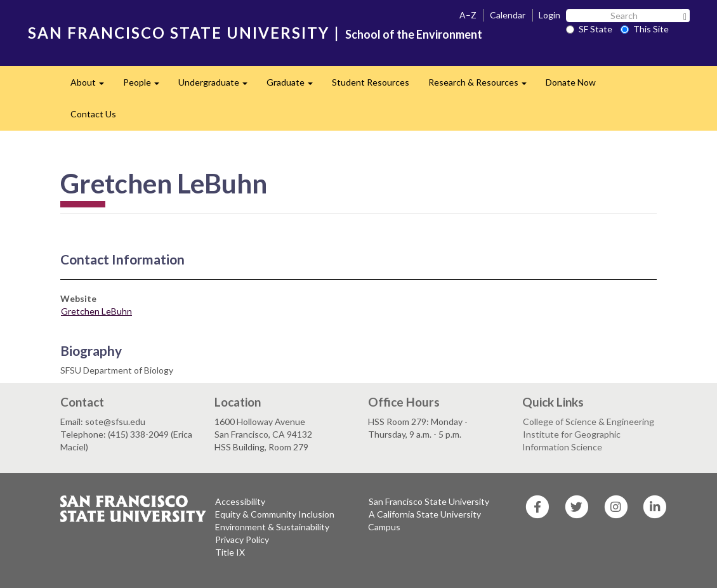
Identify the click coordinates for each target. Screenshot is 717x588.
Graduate (294, 86)
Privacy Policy (242, 539)
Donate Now (571, 82)
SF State (589, 29)
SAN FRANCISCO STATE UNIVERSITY (179, 33)
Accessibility (240, 501)
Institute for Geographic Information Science (571, 441)
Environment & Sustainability (272, 527)
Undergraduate (218, 86)
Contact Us (93, 114)
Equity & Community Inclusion (275, 514)
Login (549, 15)
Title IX (230, 552)
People (146, 86)
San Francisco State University (429, 501)
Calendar (508, 15)
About (92, 86)
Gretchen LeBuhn (96, 311)
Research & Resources (482, 86)
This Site (645, 29)
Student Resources (371, 82)
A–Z (468, 15)
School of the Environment (414, 34)
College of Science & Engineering (589, 421)
